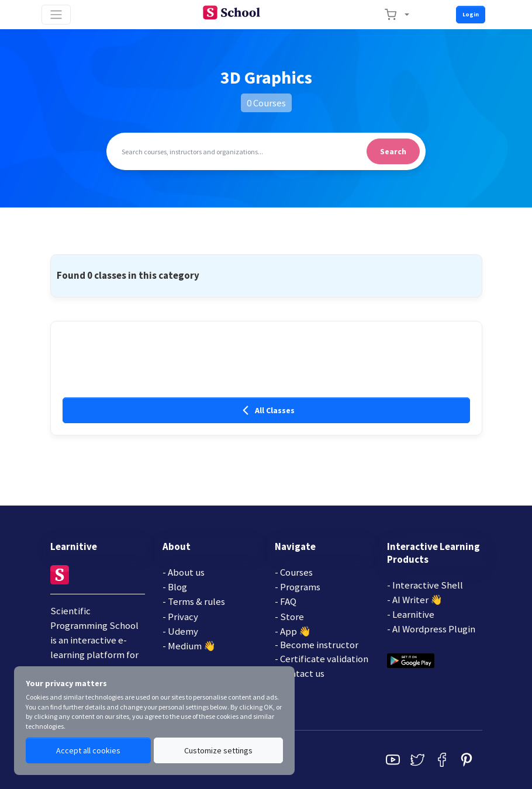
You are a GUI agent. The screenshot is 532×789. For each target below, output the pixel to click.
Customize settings (218, 750)
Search (393, 151)
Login (471, 14)
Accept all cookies (88, 750)
